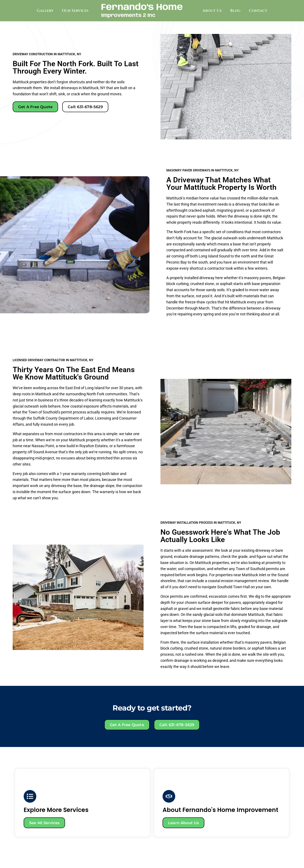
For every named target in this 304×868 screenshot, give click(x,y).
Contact (258, 11)
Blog (235, 11)
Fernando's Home (142, 7)
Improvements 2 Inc (128, 15)
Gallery (45, 11)
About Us (212, 11)
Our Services (75, 11)
